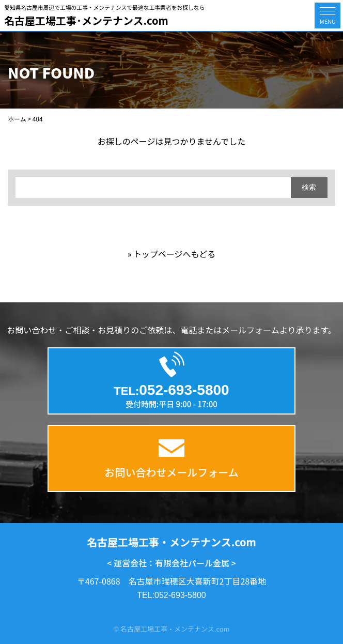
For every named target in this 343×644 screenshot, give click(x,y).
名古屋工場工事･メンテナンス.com (86, 20)
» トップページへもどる (172, 254)
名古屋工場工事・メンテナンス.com (171, 542)
